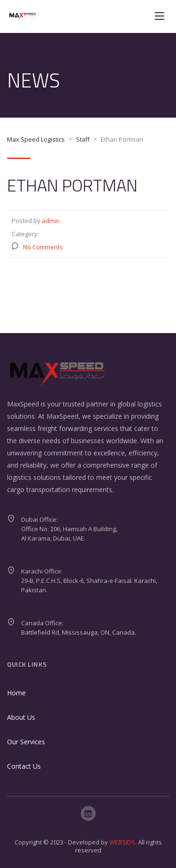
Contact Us (24, 766)
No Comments (43, 247)
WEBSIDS (122, 842)
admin (51, 221)
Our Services (26, 742)
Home (16, 693)
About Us (21, 717)
